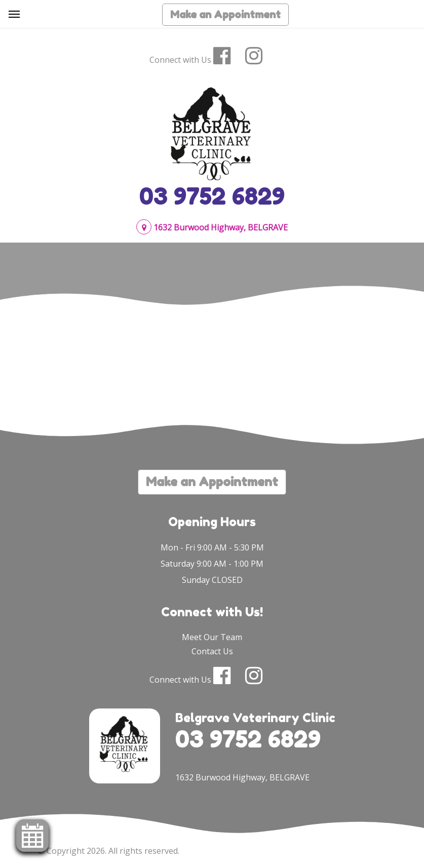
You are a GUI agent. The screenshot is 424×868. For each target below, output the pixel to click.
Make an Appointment (225, 15)
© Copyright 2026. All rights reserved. (108, 851)
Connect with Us (180, 60)
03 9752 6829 (212, 196)
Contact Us (212, 651)
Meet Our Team (212, 637)
